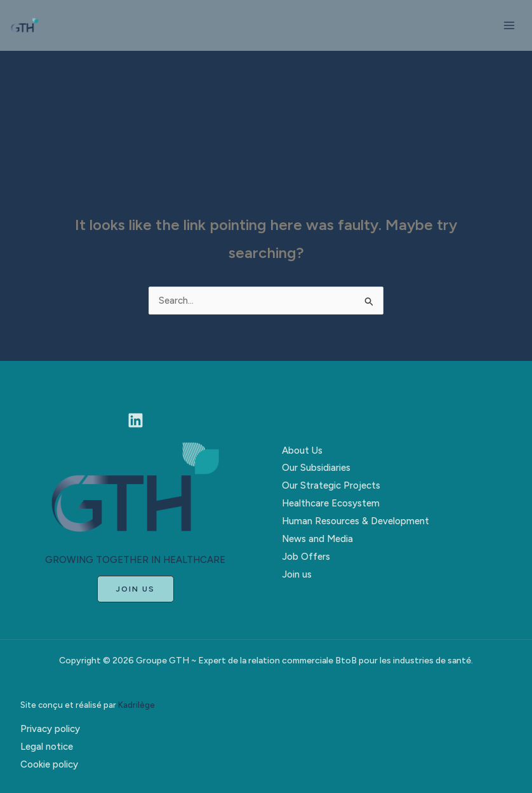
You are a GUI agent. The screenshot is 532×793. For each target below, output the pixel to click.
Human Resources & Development (356, 521)
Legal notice (47, 747)
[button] (136, 589)
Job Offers (306, 557)
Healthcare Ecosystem (331, 503)
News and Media (317, 539)
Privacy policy (50, 729)
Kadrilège (136, 705)
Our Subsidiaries (316, 468)
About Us (302, 451)
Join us (297, 574)
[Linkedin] (136, 420)
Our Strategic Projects (331, 485)
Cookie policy (49, 764)
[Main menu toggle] (509, 26)
